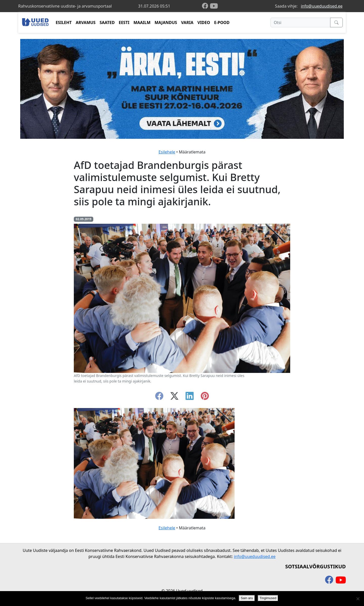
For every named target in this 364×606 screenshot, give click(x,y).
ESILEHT (64, 23)
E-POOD (222, 23)
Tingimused (268, 598)
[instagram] (205, 397)
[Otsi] (300, 23)
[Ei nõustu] (358, 599)
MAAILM (142, 23)
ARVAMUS (86, 23)
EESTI (124, 23)
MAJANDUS (166, 23)
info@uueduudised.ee (322, 6)
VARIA (187, 23)
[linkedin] (190, 397)
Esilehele (167, 152)
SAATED (107, 23)
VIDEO (204, 23)
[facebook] (206, 6)
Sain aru (247, 598)
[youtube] (214, 6)
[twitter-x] (174, 397)
